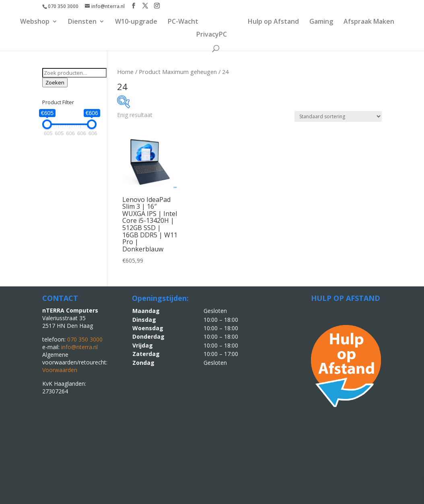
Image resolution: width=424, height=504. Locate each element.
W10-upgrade (136, 23)
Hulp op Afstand (274, 23)
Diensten (82, 23)
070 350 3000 (63, 6)
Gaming (322, 23)
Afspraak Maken (369, 23)
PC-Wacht (183, 23)
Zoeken (55, 82)
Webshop (34, 23)
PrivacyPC (212, 36)
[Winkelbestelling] (338, 116)
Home (125, 72)
